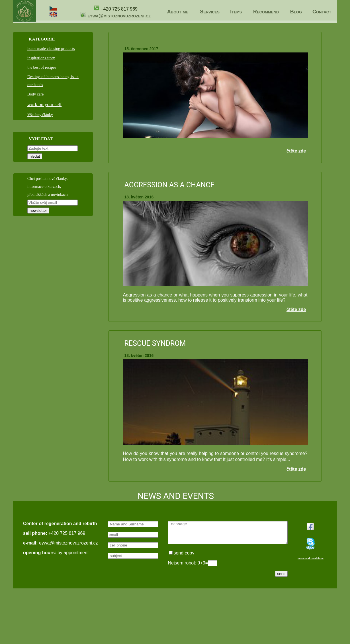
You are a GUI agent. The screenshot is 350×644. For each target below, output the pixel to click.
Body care (35, 94)
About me (178, 12)
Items (236, 12)
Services (210, 12)
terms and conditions (36, 630)
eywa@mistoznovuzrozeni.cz (119, 16)
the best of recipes (42, 67)
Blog (296, 12)
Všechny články (40, 115)
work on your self (44, 104)
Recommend (266, 12)
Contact (322, 12)
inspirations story (41, 58)
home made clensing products (51, 49)
